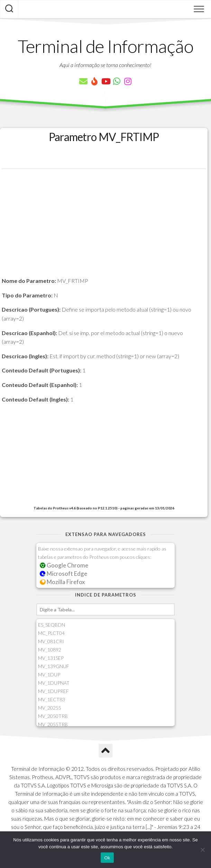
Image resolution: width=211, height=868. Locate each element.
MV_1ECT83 (52, 699)
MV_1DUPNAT (54, 683)
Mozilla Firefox (62, 582)
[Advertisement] (104, 228)
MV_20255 (50, 708)
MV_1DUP (49, 675)
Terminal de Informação (105, 46)
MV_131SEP (51, 658)
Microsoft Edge (63, 574)
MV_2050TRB (53, 716)
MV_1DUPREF (53, 691)
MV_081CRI (51, 641)
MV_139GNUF (54, 666)
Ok (107, 858)
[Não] (202, 850)
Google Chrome (64, 565)
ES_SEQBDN (52, 625)
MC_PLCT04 (51, 633)
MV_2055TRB (53, 724)
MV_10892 (50, 650)
